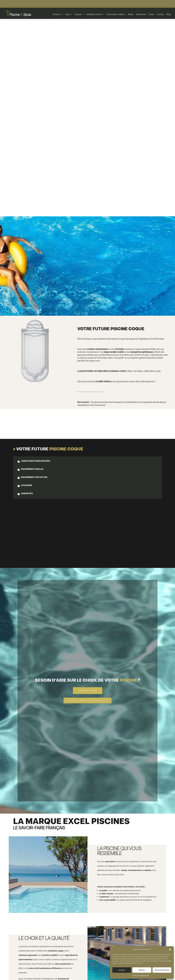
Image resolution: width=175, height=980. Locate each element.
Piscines (56, 14)
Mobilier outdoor (94, 14)
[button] (170, 949)
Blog (169, 14)
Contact (160, 14)
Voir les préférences (162, 970)
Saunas (78, 14)
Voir (35, 887)
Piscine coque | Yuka (87, 878)
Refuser (142, 970)
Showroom (141, 14)
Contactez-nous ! (88, 493)
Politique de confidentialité (141, 975)
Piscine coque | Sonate (35, 880)
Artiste (130, 14)
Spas (68, 14)
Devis (152, 14)
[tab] (38, 264)
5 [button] (167, 862)
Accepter (122, 970)
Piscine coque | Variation (140, 880)
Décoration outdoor (116, 14)
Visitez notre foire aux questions (88, 503)
